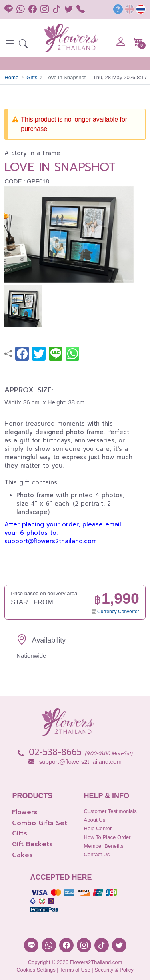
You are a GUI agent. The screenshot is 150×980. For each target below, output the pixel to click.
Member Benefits (103, 846)
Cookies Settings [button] (36, 970)
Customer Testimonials (110, 811)
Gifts (32, 77)
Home (11, 77)
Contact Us (97, 854)
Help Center (98, 828)
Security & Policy (114, 970)
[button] (23, 45)
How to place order (107, 837)
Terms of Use (75, 970)
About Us (94, 820)
